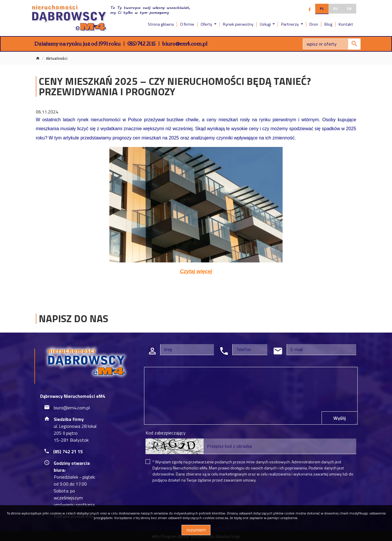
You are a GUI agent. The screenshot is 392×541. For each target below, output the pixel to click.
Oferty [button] (207, 24)
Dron (314, 24)
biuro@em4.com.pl (185, 43)
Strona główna (161, 24)
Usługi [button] (266, 24)
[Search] (332, 44)
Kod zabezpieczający (166, 433)
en (349, 9)
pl (322, 9)
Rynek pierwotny (238, 24)
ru (335, 9)
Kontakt (346, 24)
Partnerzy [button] (290, 24)
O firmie (187, 24)
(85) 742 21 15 (141, 43)
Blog (328, 24)
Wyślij (340, 418)
